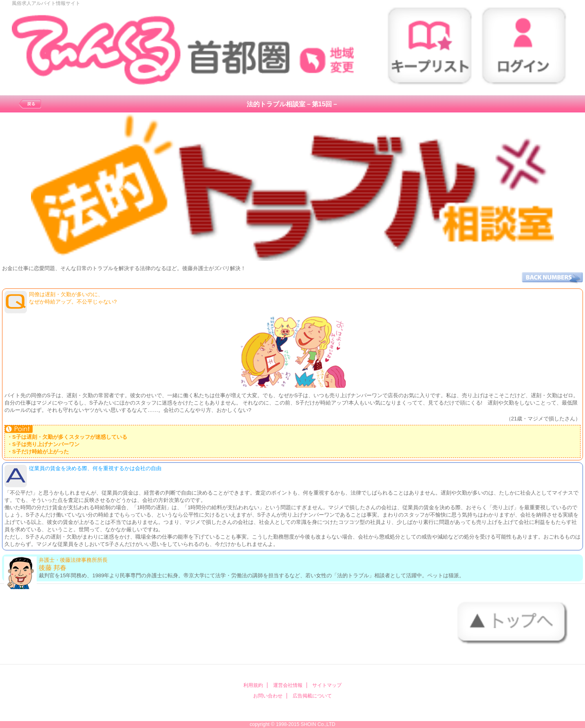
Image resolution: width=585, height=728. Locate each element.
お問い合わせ (268, 696)
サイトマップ (327, 685)
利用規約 (253, 685)
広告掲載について (312, 696)
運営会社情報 (288, 685)
